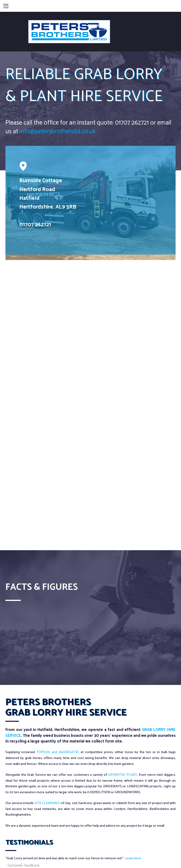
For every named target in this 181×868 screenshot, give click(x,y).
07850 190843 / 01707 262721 (44, 776)
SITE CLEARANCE (47, 678)
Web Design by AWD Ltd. (158, 860)
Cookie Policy (34, 838)
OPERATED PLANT (123, 649)
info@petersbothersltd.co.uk (44, 783)
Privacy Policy (13, 838)
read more (133, 733)
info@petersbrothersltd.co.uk (49, 129)
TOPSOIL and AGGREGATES (58, 627)
